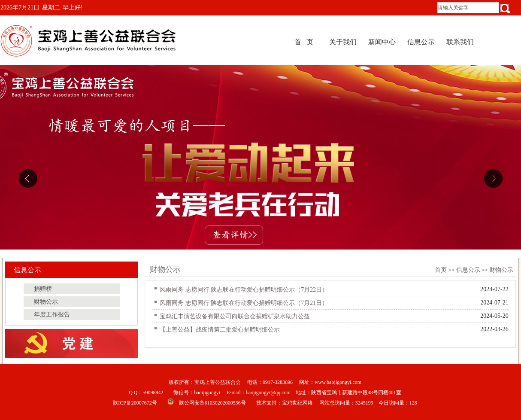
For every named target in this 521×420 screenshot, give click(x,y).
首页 (441, 270)
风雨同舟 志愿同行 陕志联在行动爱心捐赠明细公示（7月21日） (244, 303)
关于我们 (343, 42)
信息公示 (421, 42)
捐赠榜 (43, 289)
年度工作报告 (52, 315)
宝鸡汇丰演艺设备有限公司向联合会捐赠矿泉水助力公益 (235, 316)
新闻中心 (382, 42)
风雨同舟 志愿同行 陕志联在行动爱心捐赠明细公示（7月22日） (244, 290)
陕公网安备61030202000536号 (212, 403)
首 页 (304, 42)
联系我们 (460, 42)
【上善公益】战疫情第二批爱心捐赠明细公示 (220, 330)
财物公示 (501, 270)
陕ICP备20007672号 (135, 403)
